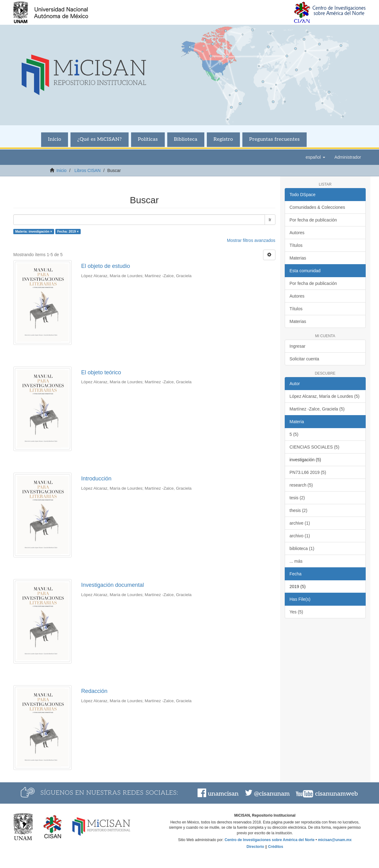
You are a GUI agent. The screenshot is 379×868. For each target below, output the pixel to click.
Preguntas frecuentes (275, 139)
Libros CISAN (88, 170)
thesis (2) (299, 510)
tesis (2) (297, 498)
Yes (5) (296, 612)
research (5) (301, 485)
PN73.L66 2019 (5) (308, 472)
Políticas (148, 139)
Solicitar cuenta (304, 359)
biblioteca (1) (302, 548)
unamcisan (223, 794)
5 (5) (294, 434)
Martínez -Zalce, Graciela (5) (317, 409)
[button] (315, 157)
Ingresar (298, 346)
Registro (223, 139)
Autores (297, 233)
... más (296, 561)
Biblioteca (186, 139)
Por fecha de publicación (313, 220)
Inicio (55, 139)
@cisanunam (272, 794)
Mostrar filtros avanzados (251, 240)
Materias (298, 258)
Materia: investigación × (34, 231)
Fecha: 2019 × (68, 231)
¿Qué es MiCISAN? (100, 139)
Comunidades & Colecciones (317, 207)
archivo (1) (300, 536)
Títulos (296, 245)
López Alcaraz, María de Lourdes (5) (325, 396)
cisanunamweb (336, 794)
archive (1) (300, 523)
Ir (270, 220)
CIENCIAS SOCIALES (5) (315, 447)
